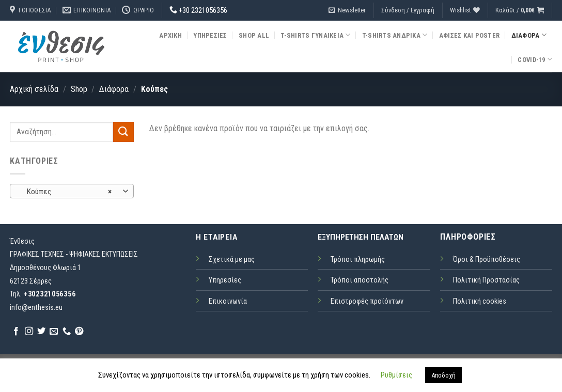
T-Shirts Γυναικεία (315, 35)
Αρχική (170, 35)
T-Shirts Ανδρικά (395, 35)
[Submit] (123, 132)
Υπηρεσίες (210, 35)
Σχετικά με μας (232, 260)
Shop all (254, 35)
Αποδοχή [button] (443, 375)
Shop (79, 89)
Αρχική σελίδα (34, 89)
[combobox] (72, 191)
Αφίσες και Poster (469, 35)
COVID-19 (535, 59)
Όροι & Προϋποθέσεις (487, 260)
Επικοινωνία (228, 301)
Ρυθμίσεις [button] (396, 375)
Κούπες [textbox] (66, 192)
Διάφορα (529, 35)
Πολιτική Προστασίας (486, 280)
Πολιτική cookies (480, 301)
